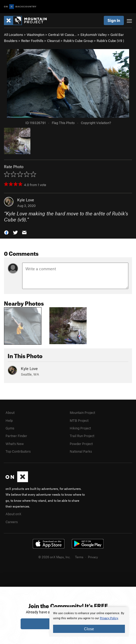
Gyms (10, 428)
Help (9, 420)
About (10, 413)
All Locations (13, 35)
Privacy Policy (109, 618)
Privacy (93, 557)
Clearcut (53, 41)
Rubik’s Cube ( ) (110, 41)
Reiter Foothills (32, 41)
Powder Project (81, 444)
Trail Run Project (82, 436)
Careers (12, 522)
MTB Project (79, 420)
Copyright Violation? (96, 123)
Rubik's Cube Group (78, 41)
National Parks (81, 451)
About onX (13, 514)
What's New (15, 444)
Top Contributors (18, 451)
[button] (6, 232)
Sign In (114, 20)
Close (89, 629)
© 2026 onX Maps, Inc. (54, 557)
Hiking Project (80, 428)
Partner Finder (16, 436)
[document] (89, 622)
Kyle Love (26, 200)
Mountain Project (82, 413)
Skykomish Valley (93, 35)
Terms (79, 557)
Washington (36, 35)
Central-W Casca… (62, 35)
